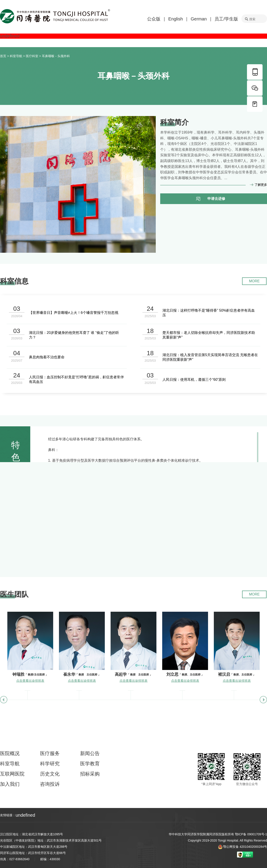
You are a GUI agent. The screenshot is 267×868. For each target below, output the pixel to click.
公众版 (154, 19)
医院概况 (10, 754)
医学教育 (90, 764)
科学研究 (50, 764)
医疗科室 (32, 56)
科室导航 (16, 56)
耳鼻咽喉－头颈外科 (56, 56)
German (199, 19)
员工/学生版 (226, 19)
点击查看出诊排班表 (30, 681)
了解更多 (261, 185)
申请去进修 (216, 199)
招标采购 (90, 774)
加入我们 (10, 784)
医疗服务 (50, 754)
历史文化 (50, 774)
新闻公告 (90, 754)
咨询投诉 (50, 784)
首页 (3, 56)
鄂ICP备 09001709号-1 (251, 834)
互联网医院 (12, 774)
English (176, 19)
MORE (254, 281)
